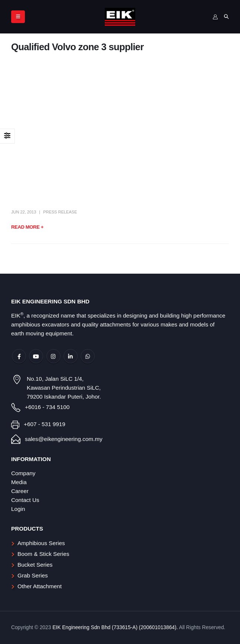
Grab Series (33, 575)
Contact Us (25, 500)
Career (20, 491)
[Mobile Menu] (18, 17)
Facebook (19, 356)
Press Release (60, 212)
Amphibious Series (41, 543)
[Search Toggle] (226, 17)
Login (18, 509)
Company (23, 473)
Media (19, 482)
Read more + (27, 227)
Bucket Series (35, 565)
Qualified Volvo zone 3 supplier (77, 47)
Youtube (36, 356)
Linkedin (71, 356)
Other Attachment (40, 586)
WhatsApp (88, 356)
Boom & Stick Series (43, 554)
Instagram (53, 356)
